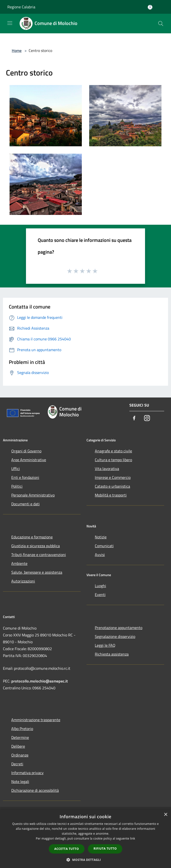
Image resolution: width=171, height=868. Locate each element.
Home (17, 50)
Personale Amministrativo (33, 495)
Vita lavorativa (107, 469)
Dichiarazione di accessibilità (35, 790)
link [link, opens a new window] (133, 838)
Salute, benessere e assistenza (37, 572)
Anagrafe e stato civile (113, 451)
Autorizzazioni (23, 581)
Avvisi (100, 555)
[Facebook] (134, 418)
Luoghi (100, 586)
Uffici (16, 469)
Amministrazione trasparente (36, 720)
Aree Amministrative (29, 460)
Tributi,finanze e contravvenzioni (39, 555)
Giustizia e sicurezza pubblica (36, 546)
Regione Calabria (21, 7)
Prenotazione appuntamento (119, 628)
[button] (85, 860)
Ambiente (19, 563)
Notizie (101, 537)
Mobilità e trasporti (111, 495)
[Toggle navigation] (10, 23)
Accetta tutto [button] (67, 849)
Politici (17, 486)
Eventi (100, 595)
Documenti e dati (25, 504)
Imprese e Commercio (113, 477)
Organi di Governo (26, 451)
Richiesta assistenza (112, 654)
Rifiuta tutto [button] (105, 849)
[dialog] (85, 839)
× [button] (165, 815)
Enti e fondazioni (25, 477)
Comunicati (104, 546)
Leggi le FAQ (105, 645)
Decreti (17, 764)
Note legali (20, 781)
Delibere (18, 746)
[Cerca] (161, 24)
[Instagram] (147, 418)
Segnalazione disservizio (115, 636)
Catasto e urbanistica (112, 486)
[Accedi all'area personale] (150, 7)
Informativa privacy (27, 773)
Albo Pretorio (22, 729)
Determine (20, 737)
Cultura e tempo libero (113, 460)
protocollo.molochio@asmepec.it (40, 681)
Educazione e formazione (32, 537)
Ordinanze (20, 755)
